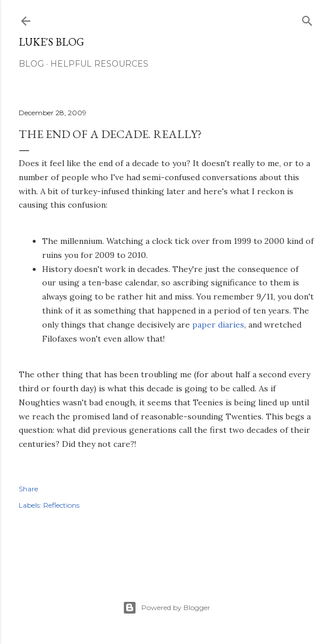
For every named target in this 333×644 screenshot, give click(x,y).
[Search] (307, 18)
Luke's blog (51, 42)
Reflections (61, 505)
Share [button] (28, 489)
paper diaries (218, 325)
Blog (31, 64)
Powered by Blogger (166, 608)
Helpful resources (99, 64)
